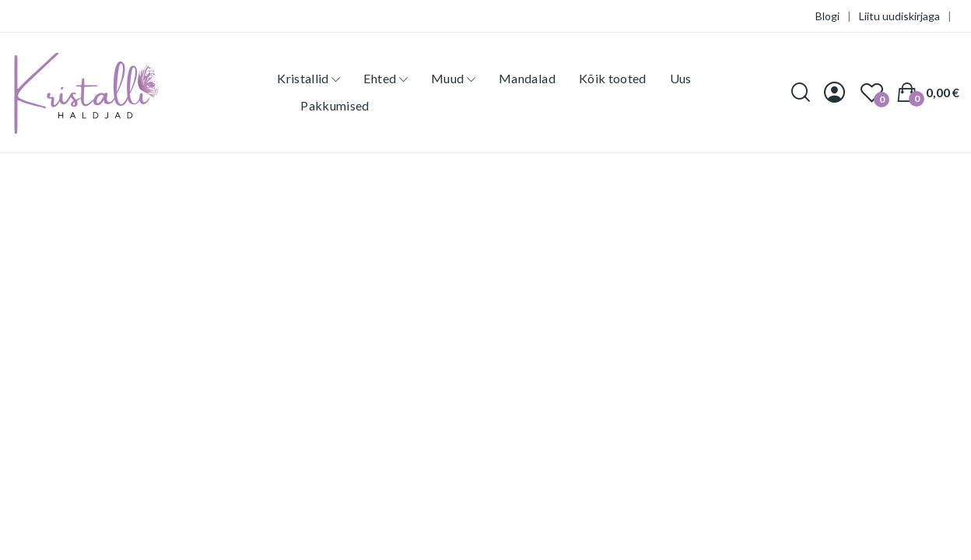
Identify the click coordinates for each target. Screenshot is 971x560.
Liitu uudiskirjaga (899, 16)
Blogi (827, 16)
